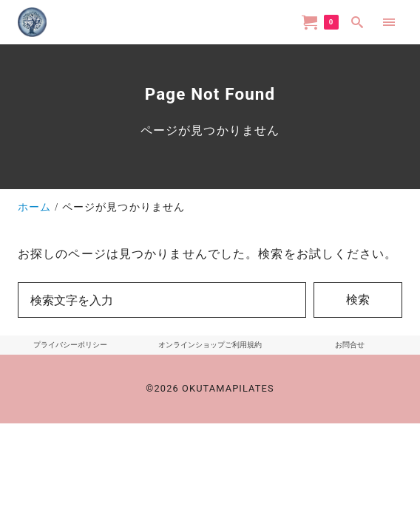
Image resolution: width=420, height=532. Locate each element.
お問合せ (350, 345)
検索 (358, 300)
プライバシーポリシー (70, 345)
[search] (358, 22)
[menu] (389, 22)
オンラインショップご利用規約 (210, 345)
